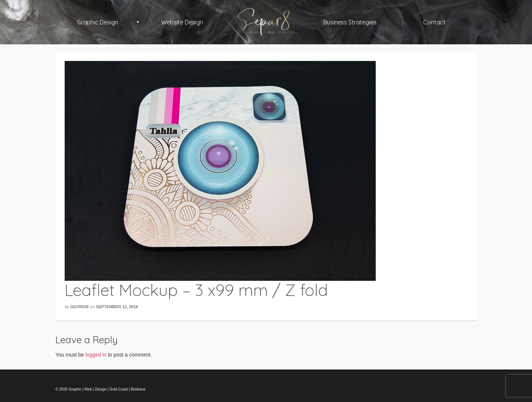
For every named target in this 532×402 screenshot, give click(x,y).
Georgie (80, 307)
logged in (96, 355)
